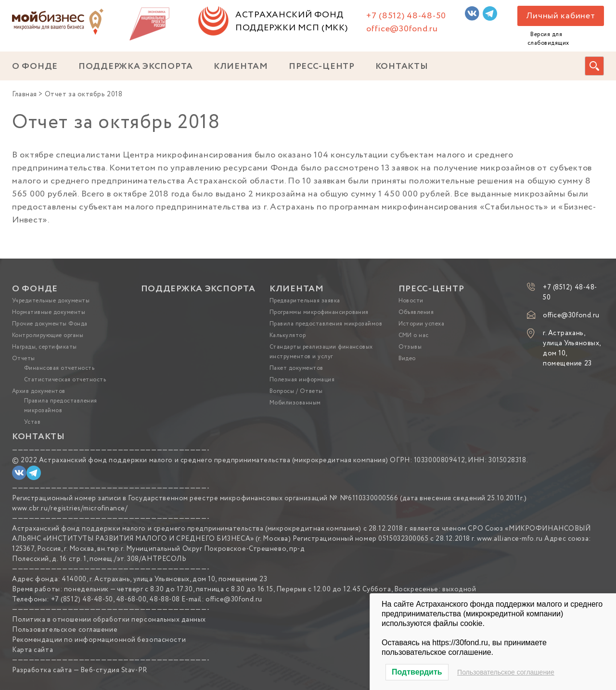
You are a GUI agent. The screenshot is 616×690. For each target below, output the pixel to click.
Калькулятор (288, 335)
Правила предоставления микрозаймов (326, 324)
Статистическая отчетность (65, 380)
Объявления (416, 312)
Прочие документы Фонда (50, 324)
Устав (32, 422)
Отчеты (24, 358)
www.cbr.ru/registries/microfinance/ (70, 508)
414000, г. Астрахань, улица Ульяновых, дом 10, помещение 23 (164, 579)
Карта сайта (32, 650)
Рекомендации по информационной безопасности (99, 640)
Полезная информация (302, 380)
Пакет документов (296, 368)
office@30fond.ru (402, 29)
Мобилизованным (295, 403)
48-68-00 (131, 599)
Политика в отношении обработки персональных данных (109, 620)
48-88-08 (164, 599)
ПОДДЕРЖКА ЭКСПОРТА (136, 66)
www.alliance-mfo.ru (510, 539)
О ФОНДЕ (35, 66)
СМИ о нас (414, 335)
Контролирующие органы (48, 335)
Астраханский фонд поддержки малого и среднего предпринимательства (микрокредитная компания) (214, 460)
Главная (25, 94)
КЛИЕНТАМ (241, 66)
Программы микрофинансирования (319, 312)
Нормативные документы (49, 312)
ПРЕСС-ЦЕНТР (322, 66)
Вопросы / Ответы (296, 391)
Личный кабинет (560, 16)
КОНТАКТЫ (402, 66)
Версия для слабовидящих (548, 39)
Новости (411, 301)
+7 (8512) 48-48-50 (406, 16)
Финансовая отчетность (59, 368)
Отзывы (410, 347)
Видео (407, 358)
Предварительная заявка (305, 301)
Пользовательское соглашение (65, 630)
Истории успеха (422, 324)
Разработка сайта (42, 670)
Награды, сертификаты (45, 347)
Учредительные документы (51, 301)
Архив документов (39, 391)
